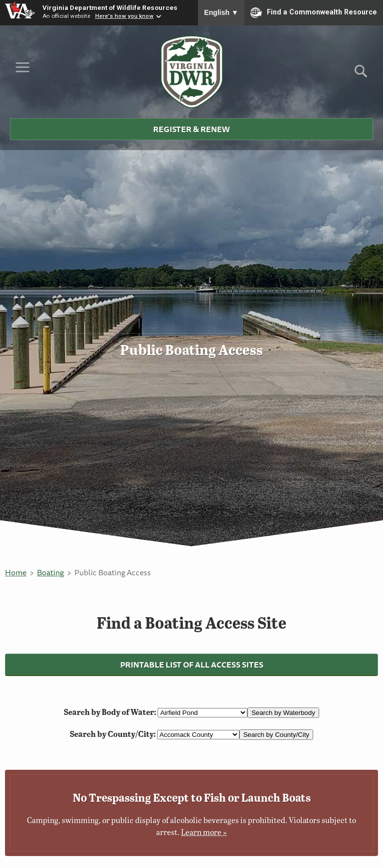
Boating (50, 572)
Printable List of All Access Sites (192, 665)
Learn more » (204, 832)
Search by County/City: (113, 734)
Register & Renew (191, 129)
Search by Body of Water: (111, 712)
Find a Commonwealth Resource (314, 12)
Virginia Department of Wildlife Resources (110, 7)
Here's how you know (124, 16)
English (221, 12)
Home (16, 572)
